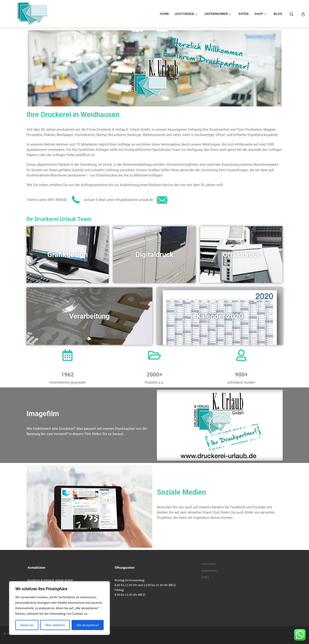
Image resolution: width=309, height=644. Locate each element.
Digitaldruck (154, 255)
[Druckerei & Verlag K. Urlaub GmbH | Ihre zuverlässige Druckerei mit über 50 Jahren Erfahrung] (32, 13)
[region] (59, 608)
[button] (220, 425)
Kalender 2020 (220, 316)
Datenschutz (210, 571)
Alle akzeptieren (88, 625)
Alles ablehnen (55, 625)
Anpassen (27, 625)
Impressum (209, 564)
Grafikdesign (67, 255)
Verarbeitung (89, 316)
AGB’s (205, 577)
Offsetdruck (241, 255)
